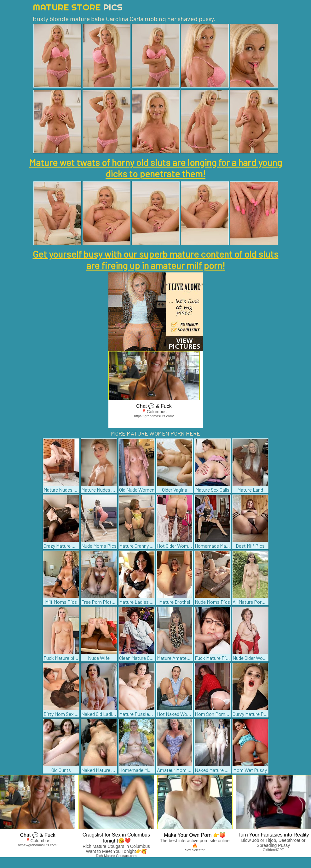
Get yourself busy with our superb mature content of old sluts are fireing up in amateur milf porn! (156, 260)
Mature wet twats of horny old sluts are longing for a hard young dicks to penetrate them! (155, 168)
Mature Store (78, 7)
